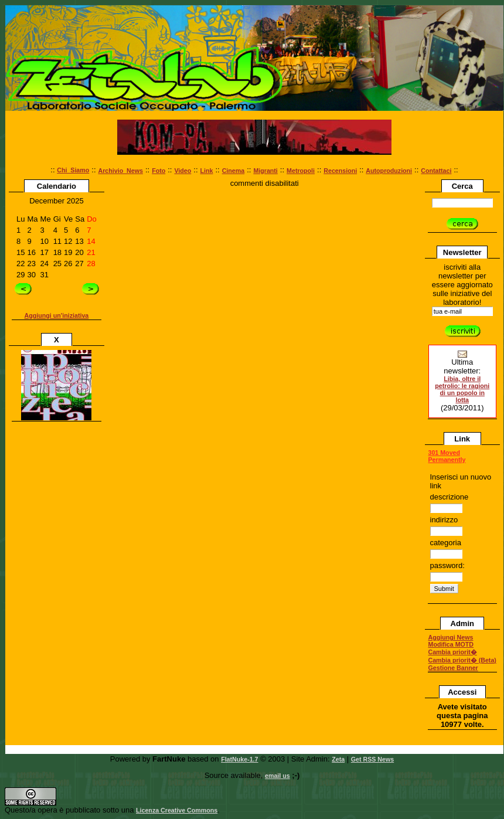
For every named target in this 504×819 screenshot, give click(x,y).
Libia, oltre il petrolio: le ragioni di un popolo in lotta (462, 389)
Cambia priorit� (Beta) (462, 660)
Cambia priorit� (453, 652)
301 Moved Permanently (447, 456)
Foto (159, 171)
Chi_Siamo (73, 170)
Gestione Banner (453, 668)
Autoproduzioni (389, 171)
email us (277, 776)
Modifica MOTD (451, 644)
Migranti (265, 171)
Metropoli (301, 171)
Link (207, 171)
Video (183, 171)
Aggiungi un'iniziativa (57, 315)
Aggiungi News (451, 637)
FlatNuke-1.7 (239, 759)
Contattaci (436, 171)
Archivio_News (121, 171)
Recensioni (340, 171)
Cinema (234, 171)
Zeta (338, 759)
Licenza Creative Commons (177, 810)
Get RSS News (372, 759)
